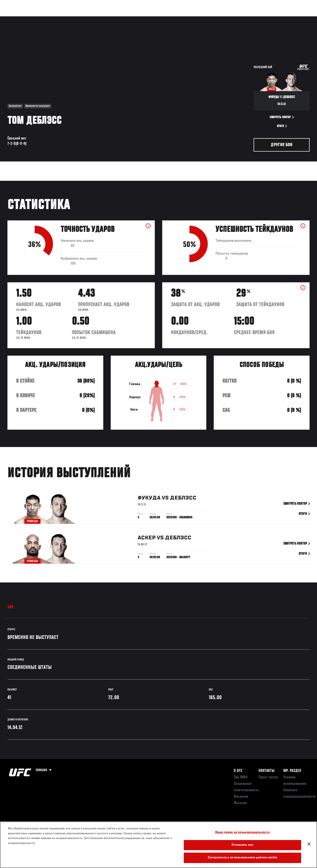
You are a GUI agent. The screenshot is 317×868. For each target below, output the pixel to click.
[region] (158, 845)
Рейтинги (37, 19)
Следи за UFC (263, 19)
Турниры (15, 19)
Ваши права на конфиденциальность (242, 832)
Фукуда (149, 499)
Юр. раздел (292, 771)
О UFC (238, 771)
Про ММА (241, 777)
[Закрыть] (309, 844)
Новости (78, 19)
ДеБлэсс (183, 499)
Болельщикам (235, 19)
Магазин (288, 19)
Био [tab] (11, 607)
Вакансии (241, 797)
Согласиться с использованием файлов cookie (242, 858)
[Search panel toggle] (301, 19)
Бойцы (58, 19)
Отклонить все (242, 845)
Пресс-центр (268, 777)
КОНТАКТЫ (266, 771)
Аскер (147, 539)
